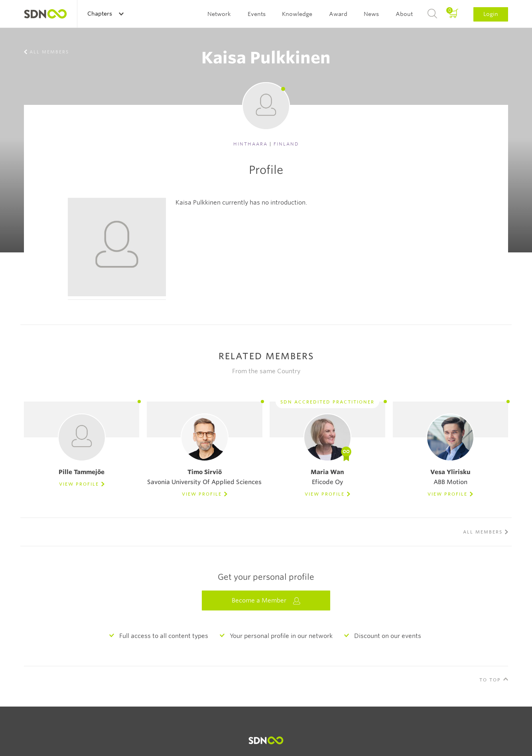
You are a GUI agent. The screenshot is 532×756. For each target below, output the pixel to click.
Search (432, 14)
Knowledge (297, 14)
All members (49, 52)
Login (491, 14)
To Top (490, 680)
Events (257, 14)
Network (219, 14)
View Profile (79, 484)
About (404, 14)
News (371, 14)
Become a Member (266, 601)
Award (338, 14)
